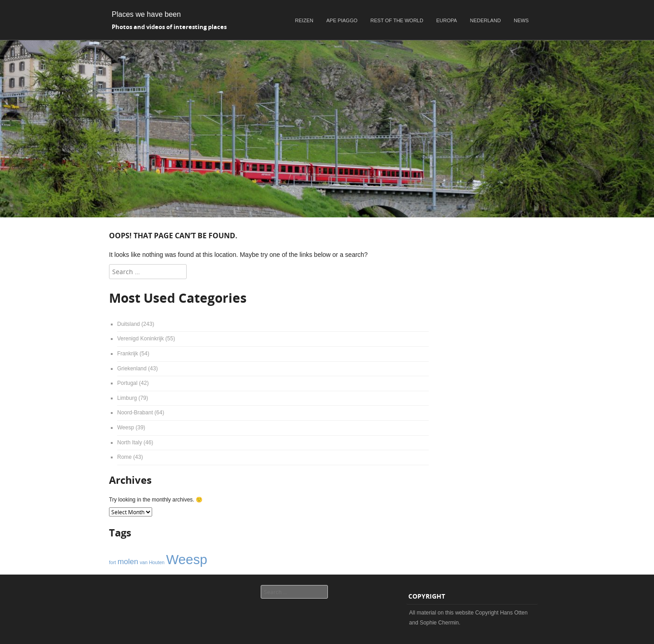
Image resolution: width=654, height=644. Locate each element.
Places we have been (146, 14)
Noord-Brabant (135, 413)
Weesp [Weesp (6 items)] (187, 559)
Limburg (127, 398)
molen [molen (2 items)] (128, 562)
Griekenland (132, 369)
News (521, 20)
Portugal (127, 383)
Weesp (126, 428)
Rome (124, 457)
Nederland (486, 20)
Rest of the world (397, 20)
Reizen (304, 20)
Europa (447, 20)
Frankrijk (128, 354)
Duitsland (129, 324)
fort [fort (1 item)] (112, 562)
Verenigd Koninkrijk (141, 339)
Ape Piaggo (342, 20)
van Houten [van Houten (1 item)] (152, 562)
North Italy (130, 442)
